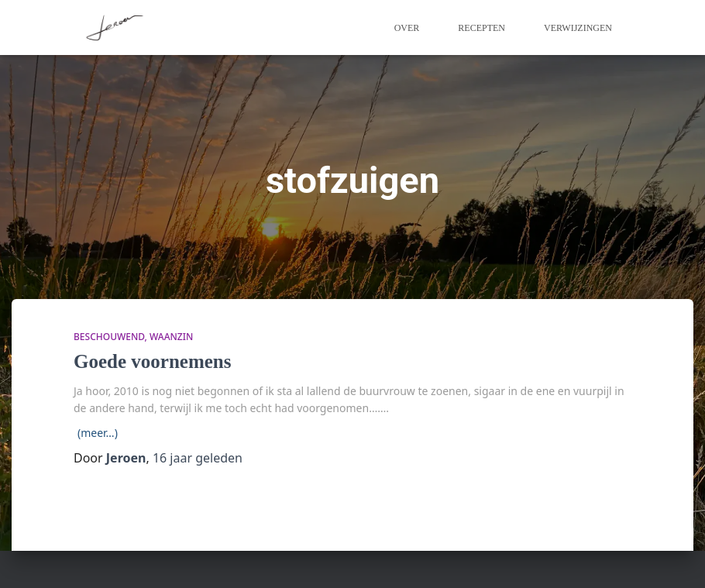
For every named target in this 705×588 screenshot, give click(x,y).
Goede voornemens (152, 361)
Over (407, 28)
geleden (198, 458)
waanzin (171, 337)
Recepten (481, 28)
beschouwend (109, 337)
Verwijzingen (578, 28)
